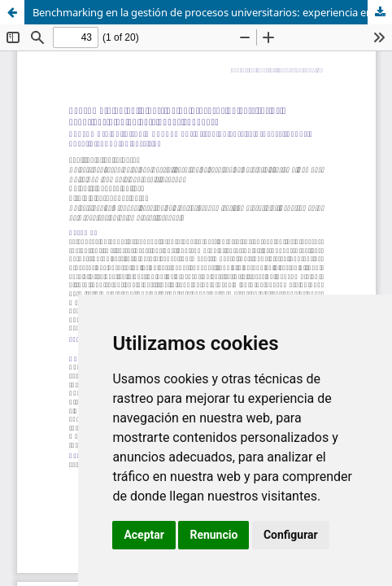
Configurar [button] (291, 535)
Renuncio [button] (213, 535)
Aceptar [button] (144, 535)
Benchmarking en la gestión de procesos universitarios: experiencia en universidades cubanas (212, 12)
